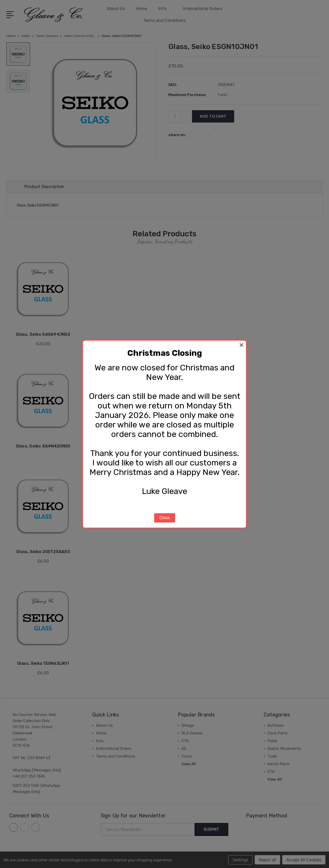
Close (165, 518)
